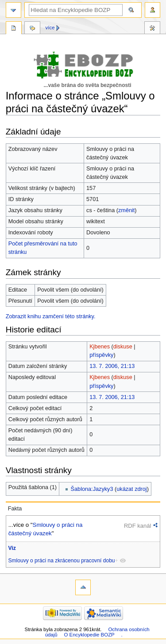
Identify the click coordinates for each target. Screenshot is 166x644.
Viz (12, 548)
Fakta (15, 509)
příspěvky (101, 355)
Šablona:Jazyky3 (92, 489)
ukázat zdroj (131, 489)
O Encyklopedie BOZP (89, 635)
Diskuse (32, 29)
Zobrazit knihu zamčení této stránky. (51, 316)
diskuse (123, 347)
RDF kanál (137, 526)
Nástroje (152, 29)
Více (50, 28)
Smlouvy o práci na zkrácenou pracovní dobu (62, 561)
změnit (126, 210)
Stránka (14, 29)
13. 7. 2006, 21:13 (112, 366)
